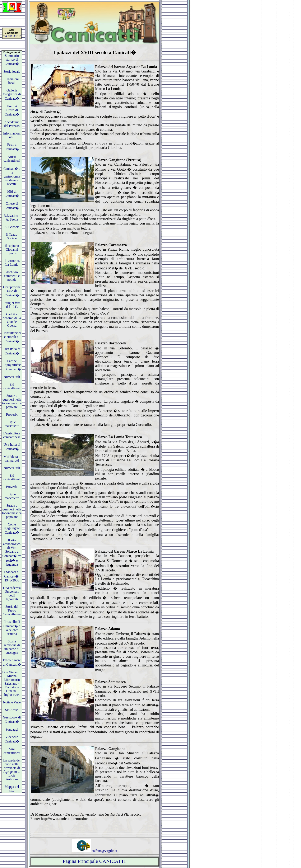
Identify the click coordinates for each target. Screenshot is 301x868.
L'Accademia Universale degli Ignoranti (12, 593)
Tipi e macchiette (12, 424)
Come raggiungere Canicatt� (12, 528)
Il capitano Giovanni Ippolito (12, 249)
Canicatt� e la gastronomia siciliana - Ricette (12, 176)
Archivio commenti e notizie (12, 276)
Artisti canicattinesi (12, 159)
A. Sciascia (12, 227)
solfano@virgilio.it (95, 851)
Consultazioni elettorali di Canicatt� (12, 337)
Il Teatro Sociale (12, 236)
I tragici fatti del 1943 (12, 305)
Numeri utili (12, 377)
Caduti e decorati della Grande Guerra (12, 320)
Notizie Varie (12, 702)
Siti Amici (12, 710)
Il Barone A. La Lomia (12, 263)
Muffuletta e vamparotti (12, 459)
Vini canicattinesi (12, 751)
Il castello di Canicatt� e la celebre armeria (12, 628)
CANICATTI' (12, 36)
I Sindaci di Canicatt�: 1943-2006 (12, 576)
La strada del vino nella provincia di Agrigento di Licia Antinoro (12, 770)
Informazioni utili (12, 135)
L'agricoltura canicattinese (12, 435)
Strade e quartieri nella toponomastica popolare (12, 401)
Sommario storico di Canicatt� (12, 60)
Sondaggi (12, 729)
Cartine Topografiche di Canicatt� (12, 365)
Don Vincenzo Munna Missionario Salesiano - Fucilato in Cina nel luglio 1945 (12, 683)
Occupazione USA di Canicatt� (12, 291)
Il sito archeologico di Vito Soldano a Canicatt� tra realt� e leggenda (12, 552)
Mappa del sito (12, 789)
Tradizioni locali (12, 81)
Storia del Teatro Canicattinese (12, 610)
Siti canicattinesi (12, 386)
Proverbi (12, 414)
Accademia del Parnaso (12, 124)
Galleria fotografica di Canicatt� (12, 94)
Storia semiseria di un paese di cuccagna (12, 647)
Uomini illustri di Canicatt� (12, 110)
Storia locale (12, 72)
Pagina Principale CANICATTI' (95, 861)
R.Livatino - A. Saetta (12, 218)
